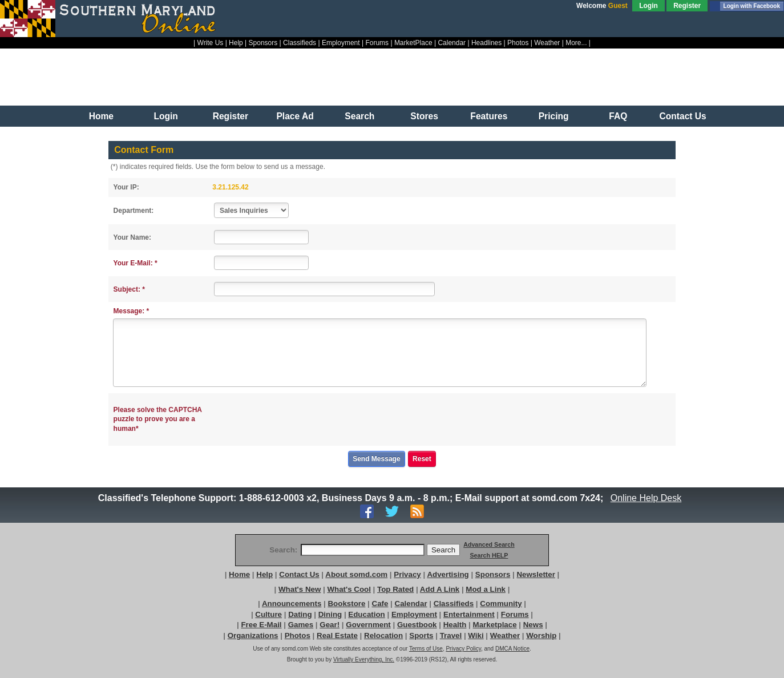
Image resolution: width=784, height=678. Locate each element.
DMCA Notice (512, 649)
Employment (341, 43)
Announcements (292, 604)
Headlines (486, 43)
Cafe (380, 604)
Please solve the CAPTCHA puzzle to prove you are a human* (158, 419)
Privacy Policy (463, 649)
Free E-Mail (261, 625)
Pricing (554, 116)
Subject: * (129, 289)
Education (366, 614)
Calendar (452, 43)
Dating (300, 614)
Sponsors (263, 43)
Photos (518, 43)
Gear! (330, 625)
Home (101, 116)
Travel (451, 635)
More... (576, 43)
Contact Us (682, 116)
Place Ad (295, 116)
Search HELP (489, 555)
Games (301, 625)
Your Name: (132, 237)
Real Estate (337, 635)
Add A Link (440, 589)
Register (687, 6)
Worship (541, 635)
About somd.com (356, 574)
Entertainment (469, 614)
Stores (424, 116)
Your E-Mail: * (136, 263)
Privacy (407, 574)
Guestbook (417, 625)
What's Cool (349, 589)
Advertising (448, 574)
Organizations (253, 635)
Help (236, 43)
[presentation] (302, 419)
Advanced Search (489, 544)
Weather (547, 43)
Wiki (476, 635)
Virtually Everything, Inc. (364, 659)
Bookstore (346, 604)
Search (359, 116)
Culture (268, 614)
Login (648, 6)
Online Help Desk (646, 498)
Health (455, 625)
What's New (300, 589)
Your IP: (126, 187)
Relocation (383, 635)
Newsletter (536, 574)
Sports (421, 635)
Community (501, 604)
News (533, 625)
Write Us (211, 43)
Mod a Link (486, 589)
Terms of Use (426, 649)
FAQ (618, 116)
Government (368, 625)
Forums (377, 43)
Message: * (132, 311)
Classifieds (300, 43)
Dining (330, 614)
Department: (134, 211)
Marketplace (495, 625)
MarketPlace (413, 43)
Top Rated (395, 589)
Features (489, 116)
